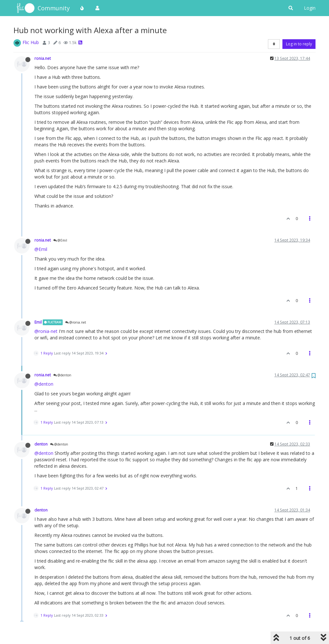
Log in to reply (299, 44)
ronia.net (43, 58)
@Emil (60, 240)
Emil (38, 322)
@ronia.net (76, 322)
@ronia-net (46, 331)
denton (41, 444)
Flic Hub (31, 42)
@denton (62, 375)
